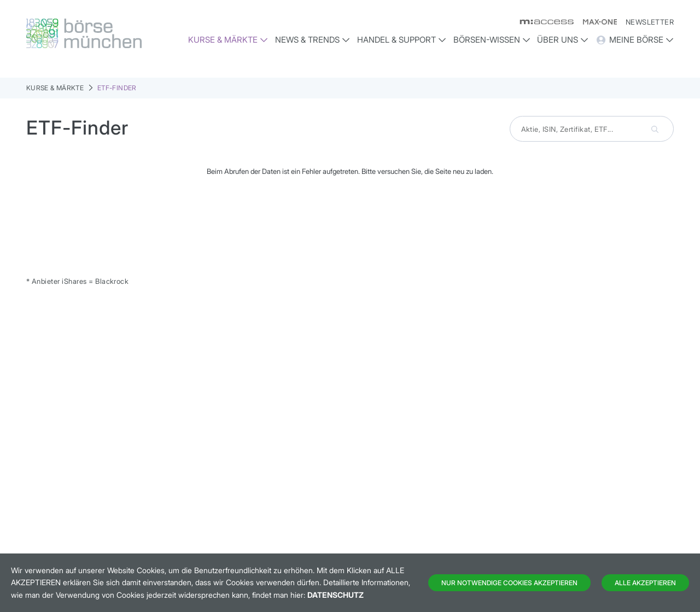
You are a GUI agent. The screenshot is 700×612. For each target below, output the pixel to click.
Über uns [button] (563, 40)
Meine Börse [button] (635, 40)
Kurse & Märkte (55, 88)
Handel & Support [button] (402, 40)
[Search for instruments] (592, 129)
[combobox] (592, 129)
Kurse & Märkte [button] (228, 40)
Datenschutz (336, 595)
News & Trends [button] (313, 40)
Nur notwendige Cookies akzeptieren (509, 583)
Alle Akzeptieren (645, 583)
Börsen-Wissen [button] (492, 40)
